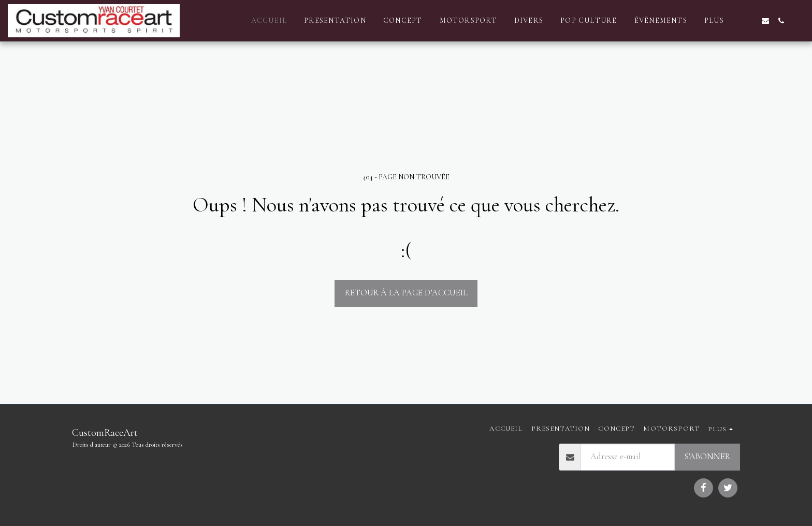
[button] (750, 21)
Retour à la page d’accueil (406, 293)
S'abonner (707, 457)
